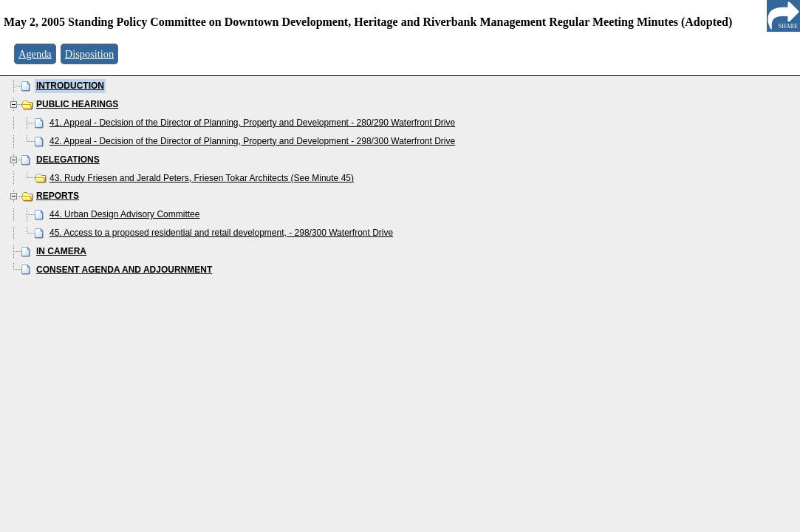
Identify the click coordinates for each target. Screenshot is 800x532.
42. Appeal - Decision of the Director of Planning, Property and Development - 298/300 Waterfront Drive (252, 141)
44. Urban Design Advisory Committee (124, 214)
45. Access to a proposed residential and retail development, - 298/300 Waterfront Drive (221, 233)
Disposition (89, 54)
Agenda (35, 54)
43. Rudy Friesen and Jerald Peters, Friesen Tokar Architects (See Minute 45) (202, 178)
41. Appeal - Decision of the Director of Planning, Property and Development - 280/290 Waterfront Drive (252, 123)
